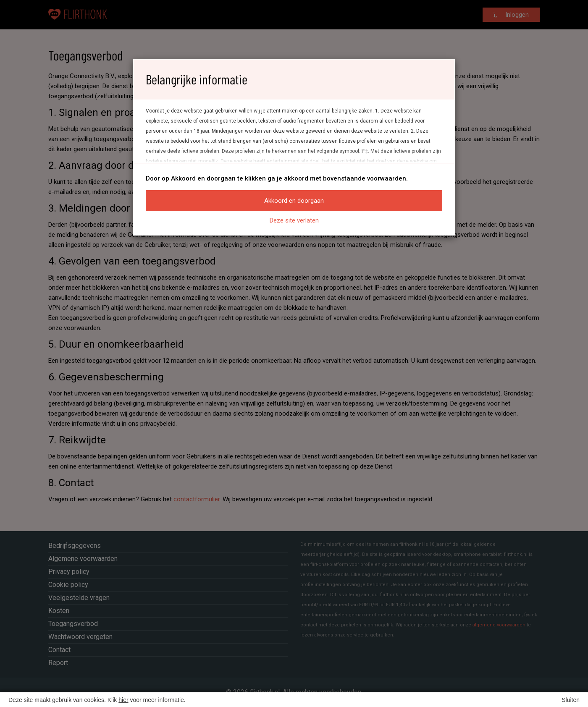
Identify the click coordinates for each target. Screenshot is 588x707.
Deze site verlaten (294, 220)
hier (123, 700)
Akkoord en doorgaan (294, 201)
